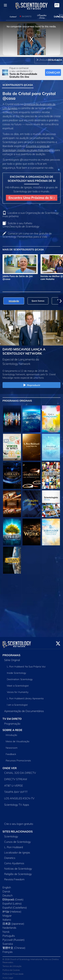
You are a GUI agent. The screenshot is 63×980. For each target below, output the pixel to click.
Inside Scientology (16, 671)
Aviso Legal (8, 976)
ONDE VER (10, 766)
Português (9, 934)
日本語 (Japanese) (13, 922)
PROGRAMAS (11, 653)
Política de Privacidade (13, 972)
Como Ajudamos (14, 861)
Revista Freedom (14, 877)
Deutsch (8, 893)
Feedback (11, 752)
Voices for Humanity (18, 690)
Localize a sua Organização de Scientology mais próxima (31, 214)
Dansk (6, 889)
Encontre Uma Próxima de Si (32, 198)
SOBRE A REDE (12, 728)
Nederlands (9, 926)
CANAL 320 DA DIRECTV (20, 771)
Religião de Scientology (18, 872)
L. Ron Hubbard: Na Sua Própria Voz (26, 665)
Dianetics (10, 856)
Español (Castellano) (15, 905)
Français (8, 950)
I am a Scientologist (17, 703)
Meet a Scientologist (18, 684)
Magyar (7, 914)
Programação (12, 722)
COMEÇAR (53, 72)
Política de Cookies (11, 968)
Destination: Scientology (20, 677)
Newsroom (12, 746)
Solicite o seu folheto (21, 225)
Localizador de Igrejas (17, 850)
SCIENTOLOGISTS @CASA (18, 85)
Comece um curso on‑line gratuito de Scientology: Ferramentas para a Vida (27, 235)
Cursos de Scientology (17, 840)
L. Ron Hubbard (14, 845)
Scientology (11, 834)
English (7, 885)
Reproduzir (31, 385)
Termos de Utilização (12, 964)
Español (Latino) (12, 901)
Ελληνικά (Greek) (13, 897)
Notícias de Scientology (18, 867)
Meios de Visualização (18, 739)
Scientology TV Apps (17, 803)
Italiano (7, 918)
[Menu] (5, 5)
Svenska (8, 942)
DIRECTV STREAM (16, 777)
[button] (61, 301)
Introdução (11, 733)
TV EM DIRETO (12, 717)
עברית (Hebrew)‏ (12, 910)
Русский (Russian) (14, 938)
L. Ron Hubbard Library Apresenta (25, 696)
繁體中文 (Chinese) (14, 946)
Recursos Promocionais (18, 758)
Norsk (6, 930)
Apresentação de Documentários (24, 709)
